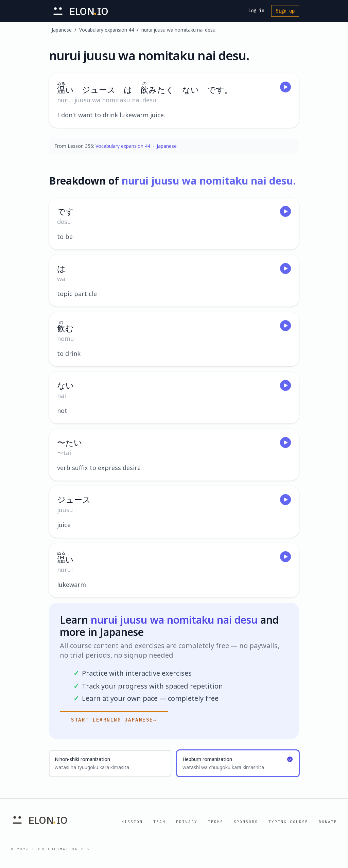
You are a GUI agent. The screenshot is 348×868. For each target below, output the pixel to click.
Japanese (62, 30)
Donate (328, 822)
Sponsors (246, 822)
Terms (216, 822)
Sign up (285, 11)
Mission (132, 822)
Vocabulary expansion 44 (107, 30)
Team (159, 822)
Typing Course (288, 822)
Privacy (187, 822)
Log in (256, 11)
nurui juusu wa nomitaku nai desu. (179, 30)
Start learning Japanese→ (114, 720)
